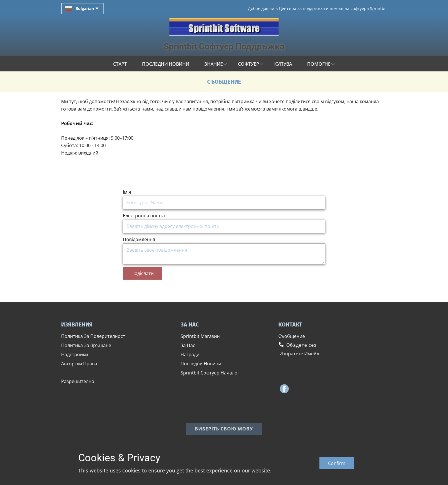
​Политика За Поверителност (93, 336)
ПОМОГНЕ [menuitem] (319, 64)
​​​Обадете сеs (297, 345)
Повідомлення (139, 239)
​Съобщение (292, 336)
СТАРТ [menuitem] (120, 64)
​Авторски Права (79, 364)
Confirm (337, 463)
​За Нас (188, 345)
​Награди (190, 354)
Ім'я (127, 192)
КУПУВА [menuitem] (283, 64)
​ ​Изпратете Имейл (299, 354)
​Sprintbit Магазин (200, 336)
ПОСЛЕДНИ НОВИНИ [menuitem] (166, 64)
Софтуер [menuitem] (249, 64)
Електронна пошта (144, 216)
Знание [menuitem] (214, 64)
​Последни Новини (201, 364)
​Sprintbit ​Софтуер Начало (209, 373)
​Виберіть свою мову (224, 429)
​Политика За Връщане (86, 345)
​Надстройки (75, 354)
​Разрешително (78, 381)
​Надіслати (143, 273)
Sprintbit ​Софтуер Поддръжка (224, 46)
